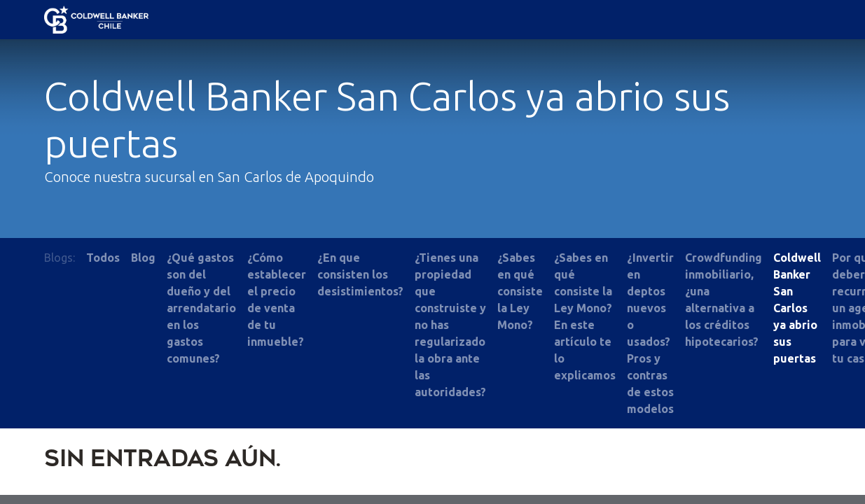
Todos (103, 258)
